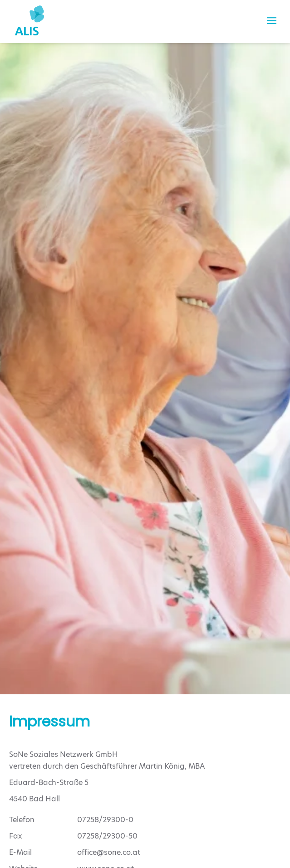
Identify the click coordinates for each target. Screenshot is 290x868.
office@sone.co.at (109, 852)
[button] (272, 20)
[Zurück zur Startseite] (29, 20)
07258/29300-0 (105, 820)
